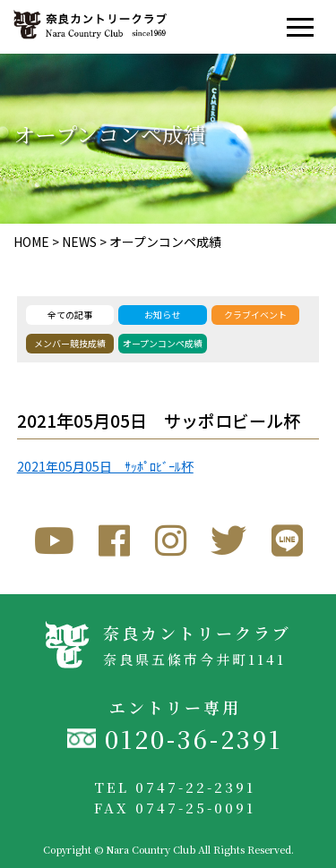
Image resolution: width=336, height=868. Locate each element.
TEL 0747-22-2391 (175, 787)
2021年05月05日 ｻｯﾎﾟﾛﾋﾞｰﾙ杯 (105, 466)
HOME (31, 242)
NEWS (79, 242)
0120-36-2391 (194, 739)
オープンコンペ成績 (165, 242)
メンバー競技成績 (70, 343)
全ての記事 (70, 315)
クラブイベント (255, 315)
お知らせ (162, 315)
